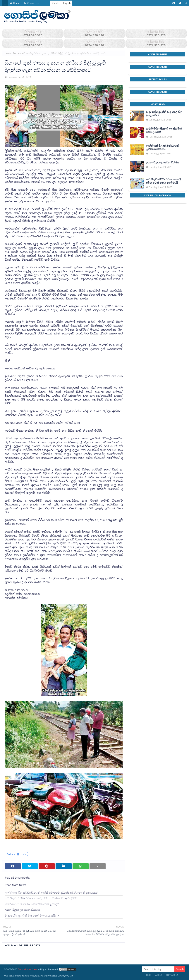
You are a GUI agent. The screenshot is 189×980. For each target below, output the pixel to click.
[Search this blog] (158, 969)
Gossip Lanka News (28, 969)
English (67, 3)
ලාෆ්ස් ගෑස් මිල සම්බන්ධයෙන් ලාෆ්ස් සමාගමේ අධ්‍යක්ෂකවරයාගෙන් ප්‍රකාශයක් (51, 893)
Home (14, 3)
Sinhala (55, 3)
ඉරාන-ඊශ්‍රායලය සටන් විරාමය (22, 910)
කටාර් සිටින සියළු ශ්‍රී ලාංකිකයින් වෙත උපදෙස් (32, 904)
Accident (17, 53)
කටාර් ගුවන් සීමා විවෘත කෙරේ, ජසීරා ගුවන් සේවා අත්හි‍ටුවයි (41, 898)
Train (23, 854)
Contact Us (31, 3)
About (159, 975)
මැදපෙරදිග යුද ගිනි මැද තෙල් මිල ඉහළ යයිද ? (32, 915)
